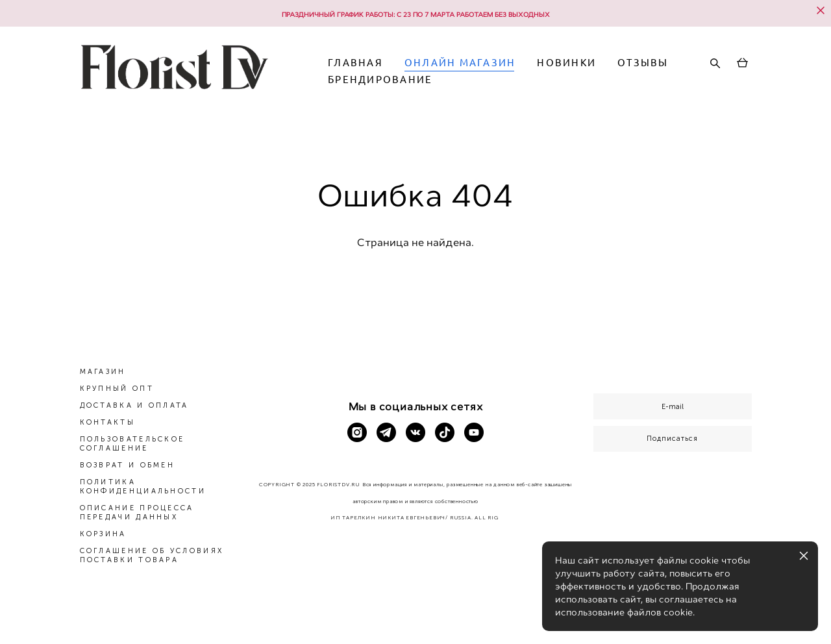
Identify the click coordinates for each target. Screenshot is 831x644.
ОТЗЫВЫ (398, 89)
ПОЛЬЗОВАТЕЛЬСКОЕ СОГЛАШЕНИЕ (132, 444)
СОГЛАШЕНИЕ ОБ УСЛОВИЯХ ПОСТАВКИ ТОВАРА (152, 555)
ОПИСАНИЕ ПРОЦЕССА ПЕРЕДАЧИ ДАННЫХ (137, 513)
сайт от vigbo (415, 613)
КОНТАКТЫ (107, 422)
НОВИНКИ (611, 72)
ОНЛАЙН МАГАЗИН (504, 72)
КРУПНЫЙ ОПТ (117, 389)
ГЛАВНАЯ (400, 72)
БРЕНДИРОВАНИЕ (496, 89)
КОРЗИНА (103, 534)
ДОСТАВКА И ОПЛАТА (134, 405)
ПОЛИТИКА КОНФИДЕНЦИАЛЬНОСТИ (143, 487)
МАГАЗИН (103, 372)
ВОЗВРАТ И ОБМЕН (128, 465)
